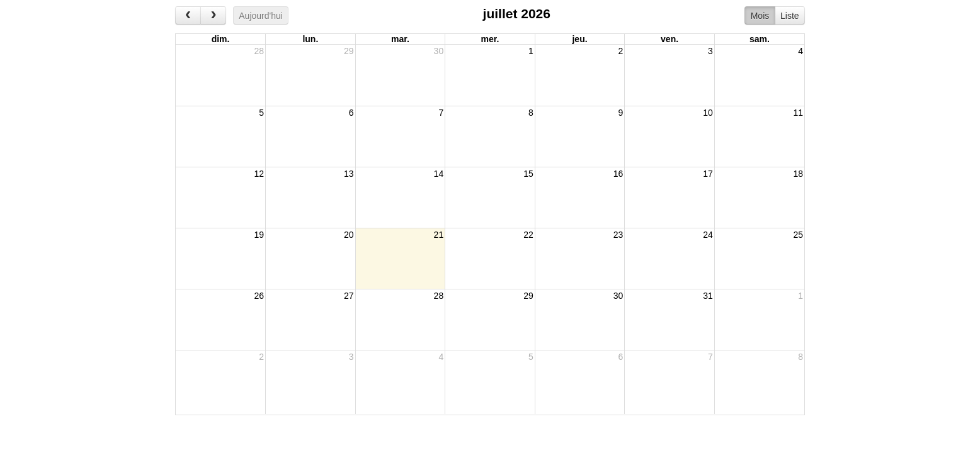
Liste (790, 16)
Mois (760, 16)
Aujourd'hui (261, 16)
